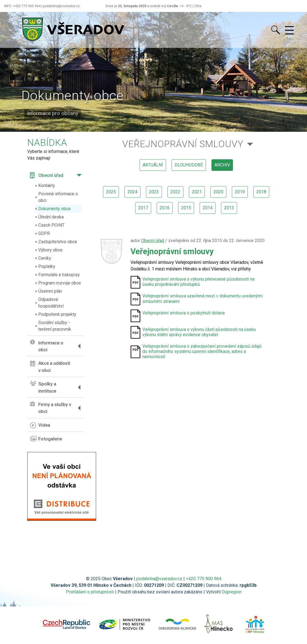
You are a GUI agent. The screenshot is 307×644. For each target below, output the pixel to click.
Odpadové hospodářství (51, 303)
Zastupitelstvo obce (58, 242)
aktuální (153, 165)
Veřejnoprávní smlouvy (183, 144)
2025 (111, 192)
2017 (143, 208)
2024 (132, 192)
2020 (218, 192)
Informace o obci (47, 346)
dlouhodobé (189, 165)
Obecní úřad (47, 175)
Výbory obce (50, 250)
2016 (165, 208)
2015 (186, 208)
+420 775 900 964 (204, 579)
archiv (222, 165)
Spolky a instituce (43, 387)
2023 (154, 192)
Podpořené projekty (57, 314)
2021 (197, 192)
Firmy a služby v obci (51, 408)
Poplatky (47, 266)
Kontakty (47, 186)
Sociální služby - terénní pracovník (55, 326)
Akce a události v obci (50, 367)
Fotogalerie (46, 439)
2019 (240, 192)
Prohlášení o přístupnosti (90, 592)
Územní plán (50, 291)
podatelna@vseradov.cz (159, 579)
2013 (229, 208)
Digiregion (232, 592)
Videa (40, 425)
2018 (261, 192)
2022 (175, 192)
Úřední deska (51, 217)
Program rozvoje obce (60, 283)
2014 (208, 208)
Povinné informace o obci (58, 197)
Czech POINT (51, 225)
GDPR (44, 233)
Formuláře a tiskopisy (59, 275)
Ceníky (45, 258)
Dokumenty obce (55, 209)
